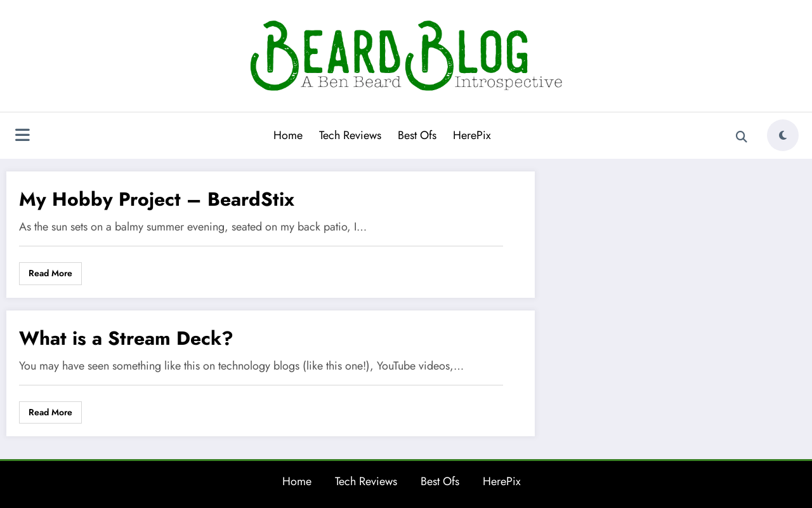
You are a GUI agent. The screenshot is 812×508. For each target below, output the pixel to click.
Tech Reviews (350, 135)
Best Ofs (417, 135)
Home (288, 135)
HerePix (472, 135)
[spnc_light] (783, 135)
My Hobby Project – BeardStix (157, 199)
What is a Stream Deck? (126, 338)
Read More (50, 273)
